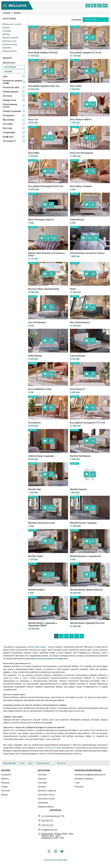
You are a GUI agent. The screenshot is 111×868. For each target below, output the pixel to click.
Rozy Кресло (34, 423)
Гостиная (42, 775)
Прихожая (7, 48)
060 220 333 (46, 821)
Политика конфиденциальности (90, 775)
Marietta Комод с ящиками (83, 523)
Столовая (7, 31)
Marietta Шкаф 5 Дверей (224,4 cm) (87, 623)
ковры (58, 748)
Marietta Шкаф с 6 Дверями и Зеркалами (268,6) (43, 624)
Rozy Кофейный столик (40, 389)
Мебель (5, 779)
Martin (73, 289)
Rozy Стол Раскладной (81, 153)
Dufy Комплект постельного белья (87, 253)
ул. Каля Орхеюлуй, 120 (51, 816)
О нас (22, 763)
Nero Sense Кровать (80, 322)
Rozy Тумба (76, 86)
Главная (7, 13)
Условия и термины (84, 779)
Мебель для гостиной (12, 24)
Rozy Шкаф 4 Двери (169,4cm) (43, 53)
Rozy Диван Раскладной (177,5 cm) (88, 423)
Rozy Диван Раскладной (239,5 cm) (46, 186)
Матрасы (6, 783)
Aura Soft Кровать (37, 322)
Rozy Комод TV (78, 389)
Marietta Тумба (35, 556)
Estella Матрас (77, 220)
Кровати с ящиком (10, 38)
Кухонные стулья (10, 44)
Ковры (5, 787)
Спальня (6, 28)
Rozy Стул (33, 119)
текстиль (48, 748)
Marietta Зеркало (78, 489)
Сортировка (76, 20)
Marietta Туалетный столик (42, 523)
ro (105, 6)
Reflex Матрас (35, 356)
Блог (31, 763)
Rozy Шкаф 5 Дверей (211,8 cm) (86, 53)
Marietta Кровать (37, 590)
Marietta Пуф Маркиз (80, 456)
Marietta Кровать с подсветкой (85, 556)
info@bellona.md (47, 830)
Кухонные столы (9, 41)
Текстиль (6, 791)
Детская (6, 34)
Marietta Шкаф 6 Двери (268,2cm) (86, 590)
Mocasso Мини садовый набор (44, 289)
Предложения (43, 763)
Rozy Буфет (34, 153)
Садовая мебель (10, 51)
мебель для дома (37, 647)
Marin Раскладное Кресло (41, 220)
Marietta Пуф (34, 489)
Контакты (61, 763)
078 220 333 (46, 825)
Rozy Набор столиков (81, 186)
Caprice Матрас (78, 356)
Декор (4, 795)
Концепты (6, 775)
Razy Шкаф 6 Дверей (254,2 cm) (44, 86)
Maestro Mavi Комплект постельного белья (47, 254)
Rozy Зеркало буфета (81, 119)
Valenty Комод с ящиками (41, 456)
